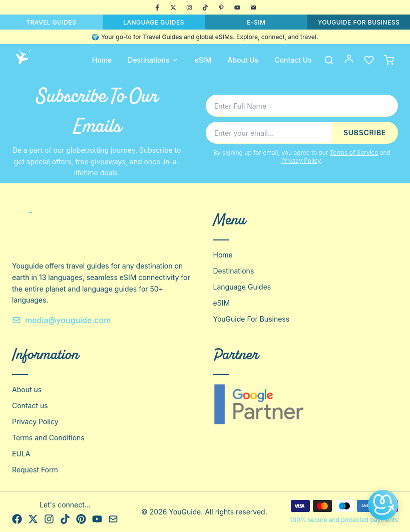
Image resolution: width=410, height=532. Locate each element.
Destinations (153, 60)
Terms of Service (354, 153)
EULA (21, 454)
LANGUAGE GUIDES (154, 22)
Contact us (30, 406)
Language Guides (242, 287)
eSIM (203, 60)
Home (102, 60)
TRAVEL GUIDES (51, 22)
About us (27, 389)
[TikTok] (205, 8)
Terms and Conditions (48, 438)
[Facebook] (157, 8)
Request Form (35, 470)
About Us (243, 60)
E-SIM (256, 22)
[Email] (253, 8)
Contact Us (293, 60)
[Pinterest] (221, 8)
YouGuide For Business (252, 319)
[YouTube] (237, 8)
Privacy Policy (301, 161)
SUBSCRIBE (365, 132)
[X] (173, 8)
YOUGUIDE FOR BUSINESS (359, 22)
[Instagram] (189, 8)
